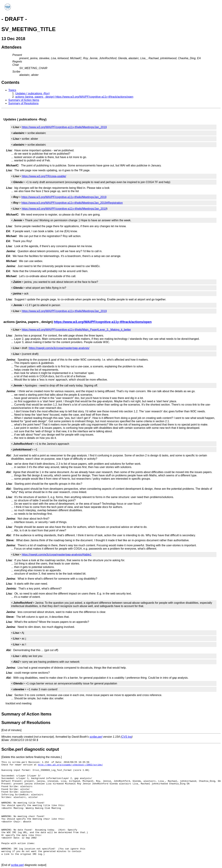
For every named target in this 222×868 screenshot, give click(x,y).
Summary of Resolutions (23, 103)
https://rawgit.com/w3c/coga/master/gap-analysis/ (59, 348)
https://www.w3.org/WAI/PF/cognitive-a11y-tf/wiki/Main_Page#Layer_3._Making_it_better (76, 330)
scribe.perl (96, 737)
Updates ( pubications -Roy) (32, 93)
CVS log (127, 737)
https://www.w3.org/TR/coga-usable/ (44, 176)
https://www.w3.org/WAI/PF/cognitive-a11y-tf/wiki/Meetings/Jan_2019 (64, 127)
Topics (12, 90)
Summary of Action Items (24, 100)
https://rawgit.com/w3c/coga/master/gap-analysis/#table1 (57, 555)
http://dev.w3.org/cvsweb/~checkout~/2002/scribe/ (70, 765)
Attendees (11, 47)
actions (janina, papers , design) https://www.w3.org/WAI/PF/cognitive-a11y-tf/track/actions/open (74, 97)
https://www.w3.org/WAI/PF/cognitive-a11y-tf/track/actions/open (103, 322)
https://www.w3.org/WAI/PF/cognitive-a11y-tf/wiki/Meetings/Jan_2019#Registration (72, 203)
